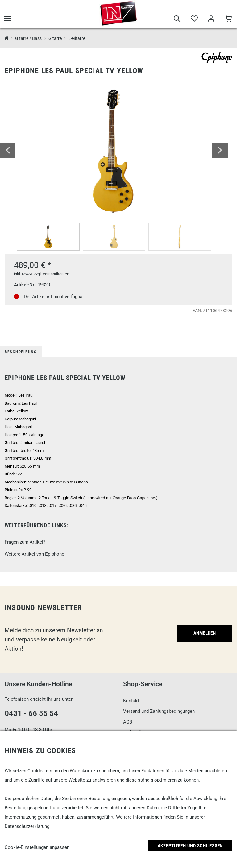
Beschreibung (21, 352)
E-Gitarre (77, 38)
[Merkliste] (194, 19)
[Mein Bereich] (211, 19)
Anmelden (205, 633)
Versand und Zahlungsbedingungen (159, 711)
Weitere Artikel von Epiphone (34, 554)
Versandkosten (56, 274)
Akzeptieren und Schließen (190, 846)
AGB (128, 722)
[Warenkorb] (228, 19)
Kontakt (131, 701)
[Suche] (177, 19)
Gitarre (55, 38)
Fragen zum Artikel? (25, 542)
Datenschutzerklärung (27, 826)
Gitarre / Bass (28, 38)
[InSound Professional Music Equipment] (7, 38)
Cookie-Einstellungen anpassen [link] (37, 847)
